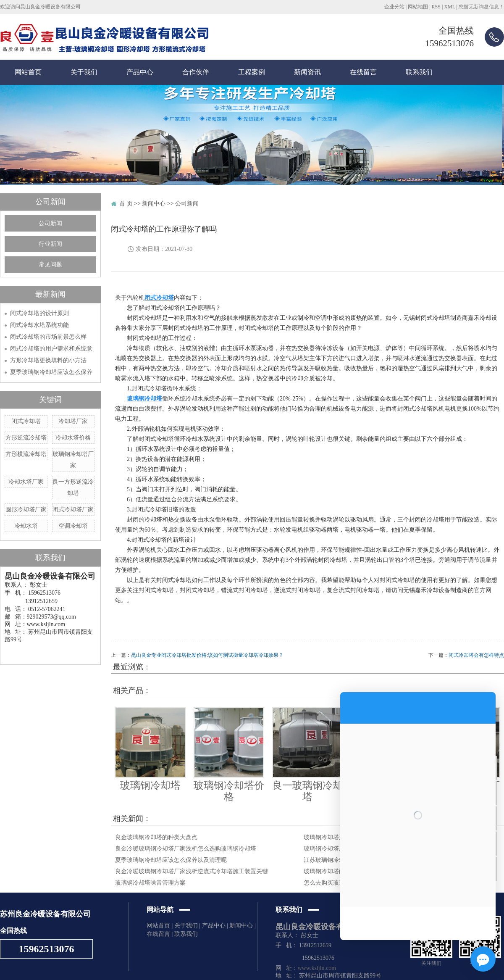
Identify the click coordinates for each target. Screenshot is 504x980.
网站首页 (28, 72)
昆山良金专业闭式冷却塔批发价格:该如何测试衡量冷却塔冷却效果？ (207, 655)
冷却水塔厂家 (26, 482)
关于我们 (84, 72)
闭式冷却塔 (26, 421)
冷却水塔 (26, 526)
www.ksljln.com (317, 968)
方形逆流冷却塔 (26, 438)
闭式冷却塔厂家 (73, 510)
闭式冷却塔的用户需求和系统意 (51, 349)
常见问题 (50, 265)
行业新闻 (50, 244)
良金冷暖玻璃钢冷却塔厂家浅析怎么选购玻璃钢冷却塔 (186, 849)
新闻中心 (154, 204)
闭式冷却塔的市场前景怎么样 (48, 337)
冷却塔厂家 (73, 421)
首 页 (126, 204)
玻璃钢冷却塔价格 (229, 791)
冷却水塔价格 (73, 438)
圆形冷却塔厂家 (26, 510)
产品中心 (140, 72)
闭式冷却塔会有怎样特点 (476, 655)
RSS (436, 7)
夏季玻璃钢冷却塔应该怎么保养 (51, 372)
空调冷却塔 (73, 526)
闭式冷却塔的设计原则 (39, 313)
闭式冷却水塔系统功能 (39, 325)
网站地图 (418, 7)
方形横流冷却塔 (26, 454)
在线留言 (363, 72)
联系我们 (419, 72)
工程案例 (252, 72)
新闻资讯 (307, 72)
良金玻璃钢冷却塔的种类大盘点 (156, 837)
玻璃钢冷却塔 (150, 785)
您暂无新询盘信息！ (481, 7)
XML (449, 7)
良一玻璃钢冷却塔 (307, 791)
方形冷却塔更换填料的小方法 (48, 360)
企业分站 (394, 7)
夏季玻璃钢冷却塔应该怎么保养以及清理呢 (171, 860)
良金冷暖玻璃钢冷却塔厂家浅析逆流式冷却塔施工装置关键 (192, 871)
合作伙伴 (196, 72)
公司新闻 (50, 223)
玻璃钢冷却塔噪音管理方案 (150, 883)
